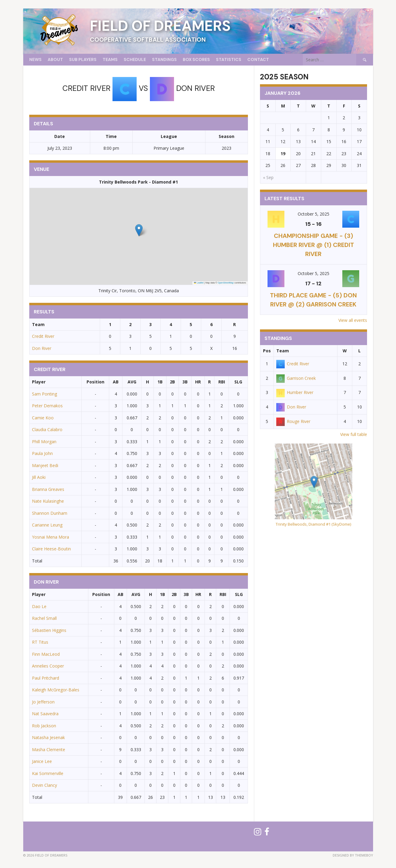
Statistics (229, 59)
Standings (164, 59)
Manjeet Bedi (45, 465)
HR (198, 382)
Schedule (135, 59)
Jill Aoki (39, 477)
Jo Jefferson (43, 702)
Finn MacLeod (46, 654)
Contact (258, 59)
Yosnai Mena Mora (51, 537)
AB (116, 382)
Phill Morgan (44, 442)
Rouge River (293, 421)
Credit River (43, 336)
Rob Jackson (44, 726)
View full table (354, 434)
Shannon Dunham (50, 513)
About (55, 59)
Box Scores (196, 59)
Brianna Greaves (48, 489)
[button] (139, 230)
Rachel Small (44, 618)
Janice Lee (42, 761)
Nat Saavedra (45, 714)
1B (160, 382)
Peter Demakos (47, 406)
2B (172, 382)
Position (95, 382)
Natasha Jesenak (48, 737)
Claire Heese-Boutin (51, 549)
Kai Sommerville (48, 773)
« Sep (268, 177)
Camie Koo (43, 418)
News (35, 59)
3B (185, 382)
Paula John (42, 453)
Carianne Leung (47, 525)
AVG (132, 382)
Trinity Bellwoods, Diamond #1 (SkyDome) (313, 524)
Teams (110, 59)
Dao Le (39, 606)
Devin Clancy (44, 785)
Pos (267, 351)
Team (283, 351)
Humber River (295, 392)
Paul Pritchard (46, 678)
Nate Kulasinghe (48, 501)
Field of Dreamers (160, 26)
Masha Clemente (49, 749)
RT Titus (40, 642)
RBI (222, 382)
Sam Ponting (44, 394)
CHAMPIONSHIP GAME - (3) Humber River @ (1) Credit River (314, 245)
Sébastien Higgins (49, 630)
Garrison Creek (296, 378)
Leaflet (199, 283)
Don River (42, 348)
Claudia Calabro (47, 429)
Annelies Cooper (48, 666)
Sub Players (83, 59)
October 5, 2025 (314, 214)
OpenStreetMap (226, 283)
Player (39, 382)
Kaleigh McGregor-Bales (56, 690)
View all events (353, 320)
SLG (238, 382)
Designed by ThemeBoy (353, 855)
